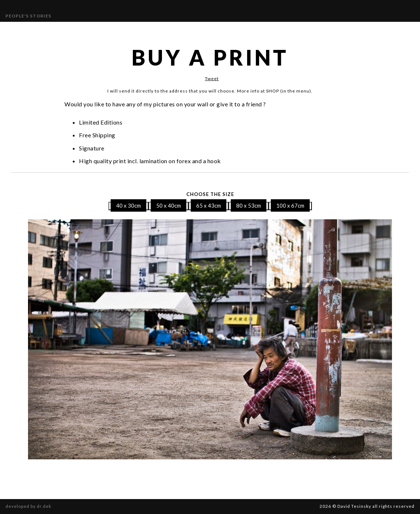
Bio (240, 30)
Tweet (212, 79)
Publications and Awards (194, 30)
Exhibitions (135, 30)
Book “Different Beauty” (341, 30)
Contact (263, 30)
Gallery (102, 30)
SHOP (289, 30)
